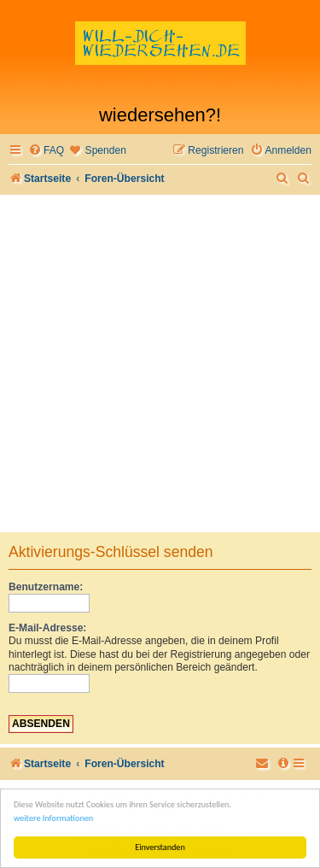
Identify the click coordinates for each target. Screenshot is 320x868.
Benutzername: (46, 587)
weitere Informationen (53, 818)
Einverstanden (160, 847)
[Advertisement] (160, 364)
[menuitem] (46, 151)
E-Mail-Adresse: (47, 628)
